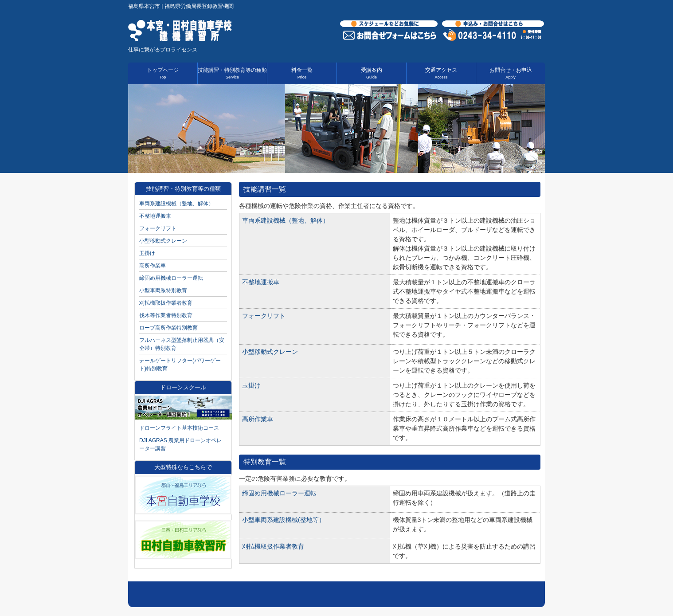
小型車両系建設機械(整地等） (284, 520)
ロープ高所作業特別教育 (168, 328)
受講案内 (372, 73)
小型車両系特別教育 (163, 290)
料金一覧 (302, 73)
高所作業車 (258, 419)
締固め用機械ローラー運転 (279, 493)
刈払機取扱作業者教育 (273, 546)
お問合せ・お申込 (511, 73)
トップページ (163, 73)
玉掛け (251, 385)
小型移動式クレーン (270, 352)
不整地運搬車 (261, 282)
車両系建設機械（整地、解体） (286, 220)
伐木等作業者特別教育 (166, 315)
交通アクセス (441, 73)
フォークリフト (264, 316)
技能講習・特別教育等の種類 (232, 73)
